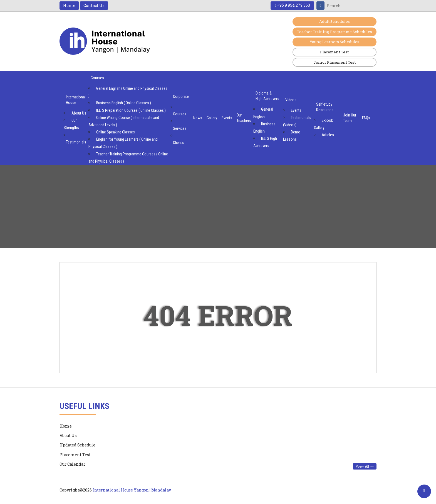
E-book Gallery (323, 125)
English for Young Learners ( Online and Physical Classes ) (123, 143)
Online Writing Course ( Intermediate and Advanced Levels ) (124, 122)
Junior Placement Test (332, 63)
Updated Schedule (77, 445)
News (198, 118)
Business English (264, 128)
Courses (97, 78)
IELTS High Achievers (265, 143)
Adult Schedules (331, 22)
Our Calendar (72, 465)
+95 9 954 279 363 (292, 5)
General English (263, 113)
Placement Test (331, 52)
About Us (79, 114)
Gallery (212, 118)
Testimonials (76, 143)
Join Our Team (350, 118)
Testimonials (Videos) (297, 122)
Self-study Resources (325, 108)
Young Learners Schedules (332, 42)
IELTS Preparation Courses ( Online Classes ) (131, 111)
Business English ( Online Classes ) (124, 103)
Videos (291, 100)
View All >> (365, 467)
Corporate (181, 97)
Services (180, 129)
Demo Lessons (292, 136)
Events (227, 118)
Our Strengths (71, 125)
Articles (328, 135)
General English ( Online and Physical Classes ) (128, 93)
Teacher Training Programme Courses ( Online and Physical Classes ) (128, 158)
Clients (178, 143)
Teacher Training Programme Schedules (331, 32)
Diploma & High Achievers (267, 96)
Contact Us (94, 5)
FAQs (366, 118)
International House (76, 100)
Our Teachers (244, 118)
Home (69, 5)
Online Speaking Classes (116, 133)
